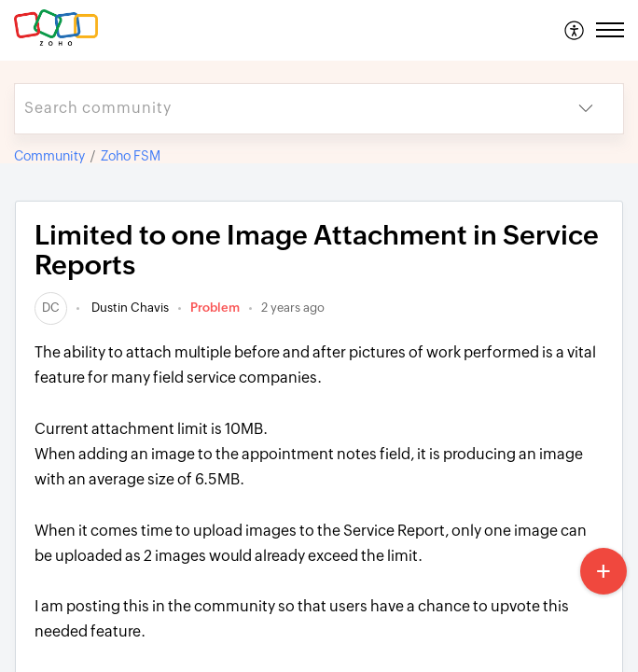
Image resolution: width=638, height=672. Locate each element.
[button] (575, 30)
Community (49, 156)
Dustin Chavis (129, 308)
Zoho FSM (131, 156)
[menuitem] (575, 30)
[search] (282, 109)
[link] (51, 308)
